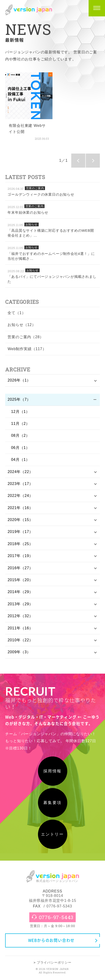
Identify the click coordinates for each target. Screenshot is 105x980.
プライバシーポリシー (54, 963)
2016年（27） (20, 568)
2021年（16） (20, 508)
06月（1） (20, 448)
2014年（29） (20, 592)
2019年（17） (20, 532)
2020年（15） (20, 520)
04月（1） (20, 460)
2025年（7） (19, 399)
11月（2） (20, 424)
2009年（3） (19, 652)
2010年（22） (20, 640)
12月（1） (20, 412)
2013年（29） (20, 604)
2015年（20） (20, 580)
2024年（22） (20, 472)
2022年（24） (20, 496)
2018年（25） (20, 544)
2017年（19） (20, 556)
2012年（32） (20, 616)
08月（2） (20, 435)
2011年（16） (20, 628)
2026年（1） (19, 380)
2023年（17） (20, 484)
